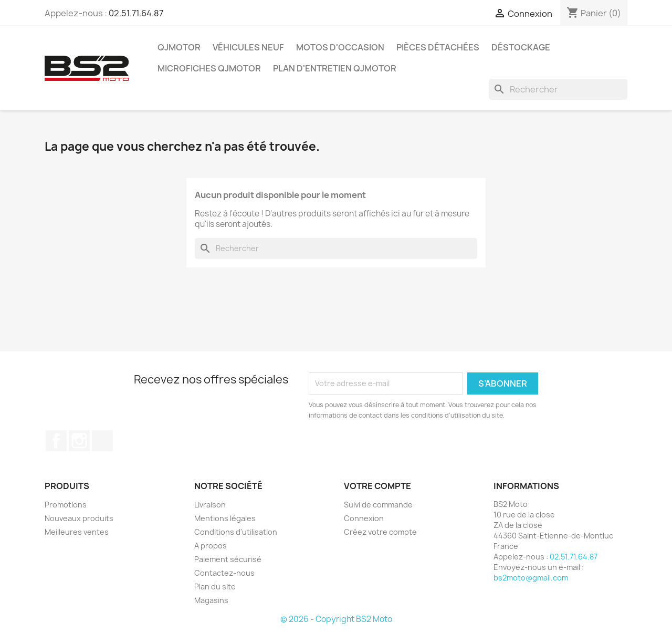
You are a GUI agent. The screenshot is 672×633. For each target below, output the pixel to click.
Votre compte (377, 486)
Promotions (66, 505)
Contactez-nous (224, 573)
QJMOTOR (179, 47)
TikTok (102, 441)
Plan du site (215, 587)
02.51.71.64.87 (136, 13)
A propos (211, 546)
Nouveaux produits (79, 518)
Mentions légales (225, 518)
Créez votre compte (380, 532)
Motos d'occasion (340, 47)
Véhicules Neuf (248, 47)
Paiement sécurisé (228, 559)
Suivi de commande (378, 505)
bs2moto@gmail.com (531, 578)
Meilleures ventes (77, 532)
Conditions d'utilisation (236, 532)
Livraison (210, 505)
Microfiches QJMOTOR (209, 68)
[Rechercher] (558, 89)
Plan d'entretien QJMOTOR (335, 68)
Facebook (56, 441)
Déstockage (521, 47)
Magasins (211, 600)
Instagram (79, 441)
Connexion (364, 518)
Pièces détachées (438, 47)
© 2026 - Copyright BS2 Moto (336, 619)
